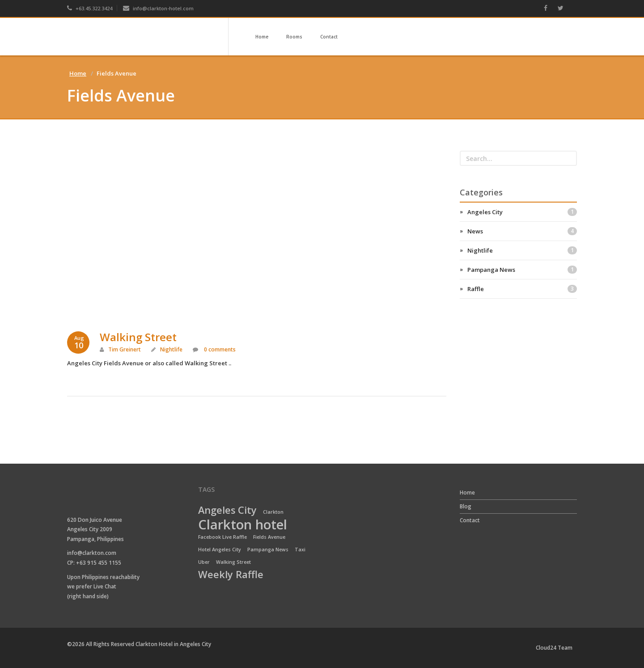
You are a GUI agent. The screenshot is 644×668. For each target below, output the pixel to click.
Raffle (522, 289)
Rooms (294, 37)
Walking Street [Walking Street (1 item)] (233, 562)
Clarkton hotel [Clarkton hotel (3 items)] (243, 525)
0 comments (219, 349)
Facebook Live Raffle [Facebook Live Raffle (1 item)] (222, 537)
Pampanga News (522, 270)
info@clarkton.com (92, 553)
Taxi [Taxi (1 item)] (300, 550)
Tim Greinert (125, 349)
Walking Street (138, 337)
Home (262, 37)
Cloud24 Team (554, 648)
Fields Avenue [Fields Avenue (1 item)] (269, 537)
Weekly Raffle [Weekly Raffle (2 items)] (231, 575)
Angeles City (522, 212)
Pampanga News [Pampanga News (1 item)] (268, 550)
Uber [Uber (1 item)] (204, 562)
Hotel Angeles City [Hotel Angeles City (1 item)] (220, 550)
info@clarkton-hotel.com (158, 8)
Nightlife (171, 349)
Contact (329, 37)
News (522, 231)
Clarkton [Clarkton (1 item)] (273, 512)
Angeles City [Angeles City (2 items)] (227, 511)
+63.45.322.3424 (90, 8)
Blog (466, 506)
